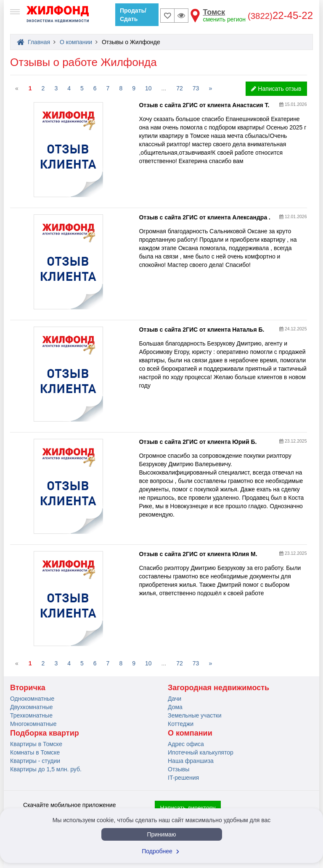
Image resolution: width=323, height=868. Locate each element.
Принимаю (161, 834)
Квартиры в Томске (36, 744)
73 (196, 88)
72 (180, 88)
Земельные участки (195, 715)
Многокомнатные (33, 724)
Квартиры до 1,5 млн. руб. (46, 769)
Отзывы (179, 769)
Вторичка (28, 688)
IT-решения (183, 778)
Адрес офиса (186, 744)
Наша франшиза (191, 761)
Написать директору (188, 808)
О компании (190, 733)
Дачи (175, 699)
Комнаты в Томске (35, 752)
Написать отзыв (276, 89)
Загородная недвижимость (218, 688)
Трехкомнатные (31, 715)
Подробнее (161, 851)
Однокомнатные (32, 699)
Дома (175, 707)
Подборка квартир (45, 733)
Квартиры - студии (35, 761)
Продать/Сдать (133, 15)
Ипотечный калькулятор (201, 752)
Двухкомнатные (32, 707)
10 (148, 88)
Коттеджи (181, 724)
